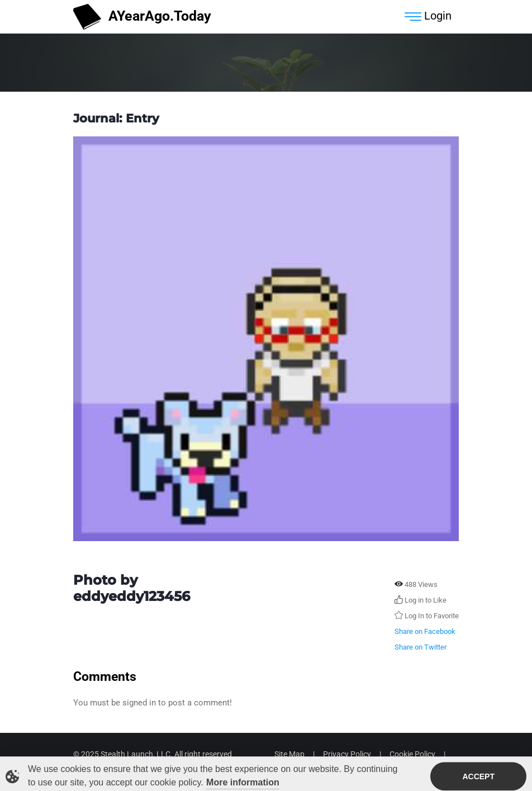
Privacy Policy (347, 754)
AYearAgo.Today (142, 17)
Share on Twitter (421, 647)
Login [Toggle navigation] (428, 17)
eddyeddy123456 (132, 596)
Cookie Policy (412, 754)
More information (243, 783)
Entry (142, 118)
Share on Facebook (425, 631)
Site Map (289, 754)
